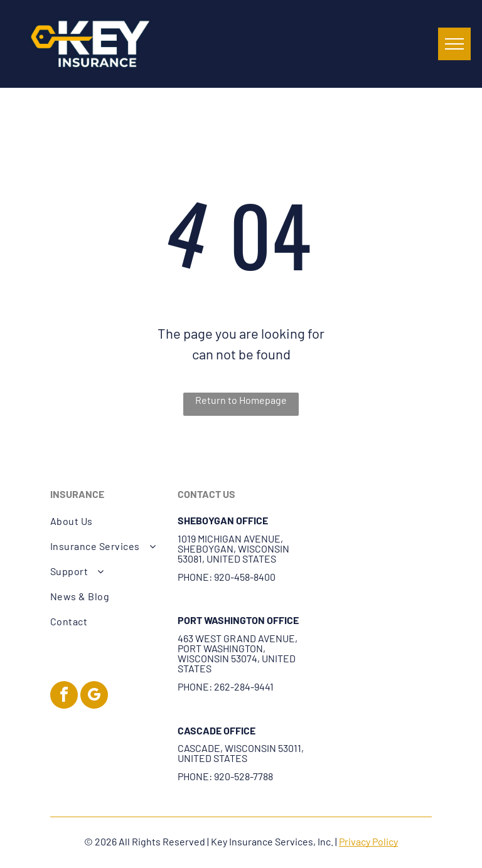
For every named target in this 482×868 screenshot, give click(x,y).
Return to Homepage (241, 400)
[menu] (454, 44)
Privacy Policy (368, 841)
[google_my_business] (94, 696)
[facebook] (64, 696)
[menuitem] (107, 521)
